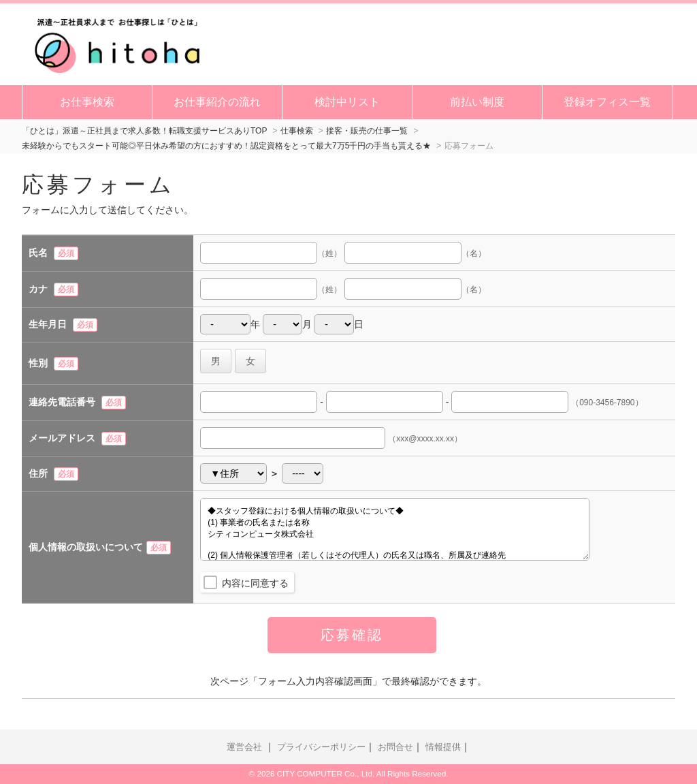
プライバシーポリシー (321, 747)
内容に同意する (255, 583)
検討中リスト (347, 102)
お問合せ (395, 747)
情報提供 (443, 747)
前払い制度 (477, 102)
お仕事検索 (87, 102)
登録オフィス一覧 (607, 102)
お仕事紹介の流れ (217, 102)
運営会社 (244, 747)
